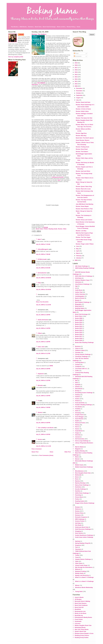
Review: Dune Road (82, 149)
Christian (78, 352)
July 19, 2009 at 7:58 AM (43, 254)
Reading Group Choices (82, 635)
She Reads (78, 525)
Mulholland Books (80, 627)
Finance (77, 401)
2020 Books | (23, 27)
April (78, 251)
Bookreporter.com (80, 611)
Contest (77, 365)
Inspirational (79, 431)
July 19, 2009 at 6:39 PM (43, 369)
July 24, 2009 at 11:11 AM (43, 446)
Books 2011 (79, 324)
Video (65, 229)
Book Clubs (39, 229)
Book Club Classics (81, 603)
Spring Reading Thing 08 (83, 543)
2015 (76, 72)
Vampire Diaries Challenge (83, 559)
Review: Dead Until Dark (83, 102)
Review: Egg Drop (81, 133)
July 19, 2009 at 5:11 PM (43, 353)
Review (60, 229)
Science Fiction (80, 521)
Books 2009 (79, 320)
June (78, 246)
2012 (76, 79)
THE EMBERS (41, 83)
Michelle (40, 385)
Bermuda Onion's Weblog (82, 601)
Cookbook (78, 366)
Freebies (78, 409)
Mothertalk (78, 475)
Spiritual (78, 541)
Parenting (78, 495)
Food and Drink (80, 403)
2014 (76, 75)
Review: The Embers (39, 34)
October (79, 93)
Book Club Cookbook (81, 605)
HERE (51, 366)
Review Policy (79, 513)
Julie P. (22, 34)
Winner (77, 585)
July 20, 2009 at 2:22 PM (43, 380)
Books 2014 (79, 330)
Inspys (77, 433)
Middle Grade (79, 465)
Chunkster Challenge (81, 356)
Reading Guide (53, 229)
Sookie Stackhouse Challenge (84, 535)
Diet (76, 381)
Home (78, 27)
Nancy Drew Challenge (82, 485)
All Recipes (78, 599)
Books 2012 (79, 326)
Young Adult (79, 591)
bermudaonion (42, 273)
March (78, 253)
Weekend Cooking (81, 571)
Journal (77, 437)
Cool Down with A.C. (81, 369)
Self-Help (78, 523)
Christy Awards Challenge (83, 354)
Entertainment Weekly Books (83, 617)
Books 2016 (79, 334)
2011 (76, 81)
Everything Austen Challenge (84, 393)
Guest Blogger (79, 417)
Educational (79, 389)
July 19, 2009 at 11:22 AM (43, 305)
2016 (76, 70)
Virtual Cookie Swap (81, 565)
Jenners (40, 412)
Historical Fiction (80, 423)
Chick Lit (78, 348)
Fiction (46, 229)
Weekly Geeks (79, 573)
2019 (76, 63)
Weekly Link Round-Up (82, 575)
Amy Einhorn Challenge (82, 284)
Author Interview (80, 294)
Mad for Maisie (79, 447)
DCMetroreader (42, 259)
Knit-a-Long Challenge (82, 441)
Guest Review (79, 419)
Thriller (77, 555)
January (79, 258)
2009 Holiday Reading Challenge (85, 268)
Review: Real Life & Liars (83, 189)
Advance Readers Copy (82, 280)
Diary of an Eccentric (42, 302)
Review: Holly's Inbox (82, 111)
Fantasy (77, 395)
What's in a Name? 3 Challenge (84, 577)
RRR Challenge (80, 519)
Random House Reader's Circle (84, 633)
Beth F (40, 239)
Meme (77, 457)
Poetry (77, 499)
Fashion (78, 397)
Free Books (79, 407)
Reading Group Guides (82, 637)
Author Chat (79, 292)
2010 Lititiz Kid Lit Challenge (84, 276)
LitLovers (78, 623)
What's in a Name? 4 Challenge (84, 581)
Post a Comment (37, 449)
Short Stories (79, 533)
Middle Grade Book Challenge (84, 467)
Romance (78, 515)
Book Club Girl (79, 607)
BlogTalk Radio (80, 308)
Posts (76, 53)
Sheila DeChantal (43, 320)
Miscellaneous (79, 471)
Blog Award (79, 306)
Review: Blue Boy (81, 136)
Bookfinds (78, 609)
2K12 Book (78, 278)
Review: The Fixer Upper (83, 237)
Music (77, 479)
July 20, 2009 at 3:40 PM (43, 396)
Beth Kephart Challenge (82, 302)
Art (76, 288)
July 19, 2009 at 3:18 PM (43, 328)
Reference (78, 509)
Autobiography (80, 296)
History (77, 425)
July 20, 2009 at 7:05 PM (43, 407)
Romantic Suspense (81, 517)
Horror (77, 427)
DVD (76, 383)
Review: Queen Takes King (84, 186)
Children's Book (80, 350)
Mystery (77, 481)
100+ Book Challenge (81, 266)
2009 (76, 86)
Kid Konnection (80, 439)
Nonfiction (78, 487)
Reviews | (31, 27)
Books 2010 (79, 322)
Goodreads (78, 621)
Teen (77, 547)
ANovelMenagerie (43, 249)
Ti (38, 401)
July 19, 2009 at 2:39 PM (43, 315)
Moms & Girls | (61, 27)
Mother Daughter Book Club (83, 625)
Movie (77, 477)
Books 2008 (79, 318)
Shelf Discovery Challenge (83, 529)
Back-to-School (80, 298)
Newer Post (35, 452)
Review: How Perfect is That (84, 209)
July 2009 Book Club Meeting (84, 204)
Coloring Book (79, 362)
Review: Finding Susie (82, 147)
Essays (77, 391)
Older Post (68, 452)
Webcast (78, 569)
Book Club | (38, 27)
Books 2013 (79, 328)
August (79, 98)
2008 (76, 260)
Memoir (77, 459)
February (79, 256)
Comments (78, 56)
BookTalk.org (79, 615)
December (79, 88)
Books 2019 (79, 340)
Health (77, 421)
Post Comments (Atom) (46, 455)
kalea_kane (41, 347)
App (76, 286)
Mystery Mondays (80, 483)
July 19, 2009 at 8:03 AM (43, 268)
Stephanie (41, 374)
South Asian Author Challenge (84, 537)
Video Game (79, 563)
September (80, 95)
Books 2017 (79, 336)
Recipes (78, 507)
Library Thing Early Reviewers (84, 443)
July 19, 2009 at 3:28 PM (43, 342)
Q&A (59, 180)
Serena (40, 439)
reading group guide (58, 177)
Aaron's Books (79, 597)
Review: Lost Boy (81, 231)
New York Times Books (82, 629)
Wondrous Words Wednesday (84, 587)
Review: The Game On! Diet (84, 118)
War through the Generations (84, 567)
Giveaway (78, 413)
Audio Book (79, 290)
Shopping (78, 531)
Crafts (77, 371)
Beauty (77, 300)
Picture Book (79, 497)
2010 (76, 84)
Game (77, 411)
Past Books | (15, 27)
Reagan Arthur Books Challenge (85, 503)
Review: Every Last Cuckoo (84, 220)
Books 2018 (79, 338)
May (78, 249)
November (79, 91)
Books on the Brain (81, 613)
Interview (78, 435)
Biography (78, 304)
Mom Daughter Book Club (83, 473)
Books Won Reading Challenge (84, 342)
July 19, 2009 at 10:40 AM (43, 289)
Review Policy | (71, 27)
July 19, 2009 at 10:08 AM (43, 278)
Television (78, 549)
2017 (76, 68)
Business (78, 346)
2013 (76, 77)
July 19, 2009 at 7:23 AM (43, 244)
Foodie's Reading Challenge (83, 405)
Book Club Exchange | (49, 27)
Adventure (78, 282)
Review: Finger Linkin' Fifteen (85, 244)
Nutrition (78, 491)
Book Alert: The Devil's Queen (85, 138)
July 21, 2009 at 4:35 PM (43, 434)
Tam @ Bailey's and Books (46, 428)
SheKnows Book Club (82, 527)
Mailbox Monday (80, 451)
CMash (40, 333)
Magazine (78, 449)
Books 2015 (79, 332)
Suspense (78, 545)
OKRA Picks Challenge (82, 493)
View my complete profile (16, 57)
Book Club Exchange (81, 314)
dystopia (78, 385)
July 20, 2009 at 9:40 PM (43, 423)
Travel (77, 557)
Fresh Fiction (79, 619)
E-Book (77, 387)
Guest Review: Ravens (83, 140)
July (78, 100)
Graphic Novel (79, 415)
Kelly (39, 283)
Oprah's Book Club (80, 631)
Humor (77, 429)
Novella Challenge (81, 489)
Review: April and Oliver (83, 171)
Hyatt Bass (35, 84)
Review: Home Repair (82, 206)
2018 (76, 65)
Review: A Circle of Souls (83, 109)
